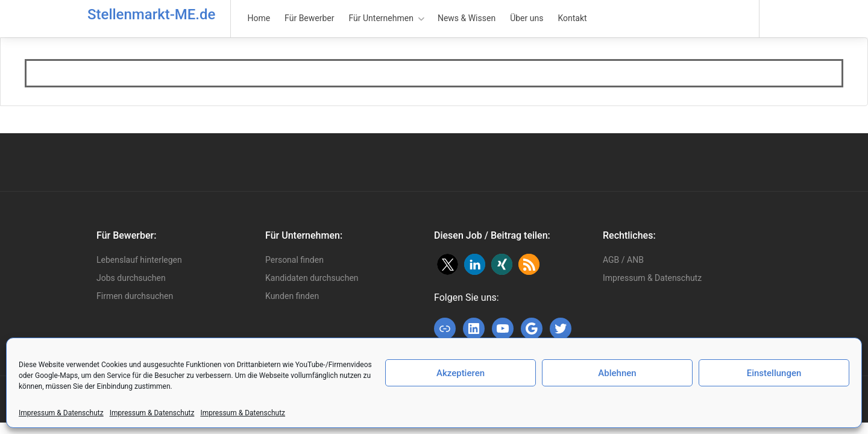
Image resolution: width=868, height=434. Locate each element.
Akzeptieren (461, 373)
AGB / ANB (623, 260)
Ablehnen (617, 373)
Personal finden (294, 260)
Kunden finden (292, 296)
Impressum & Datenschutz (61, 413)
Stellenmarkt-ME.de (151, 14)
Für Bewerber (309, 18)
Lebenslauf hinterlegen (139, 260)
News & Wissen (467, 18)
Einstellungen (774, 373)
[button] (448, 264)
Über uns (527, 18)
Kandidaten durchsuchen (312, 278)
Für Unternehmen (381, 18)
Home (259, 18)
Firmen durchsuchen (135, 296)
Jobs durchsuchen (131, 278)
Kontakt (572, 18)
